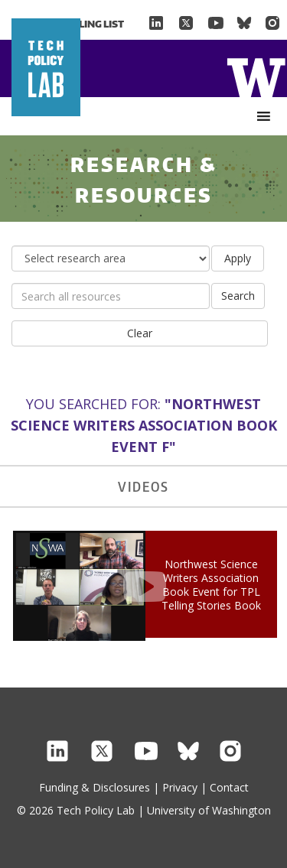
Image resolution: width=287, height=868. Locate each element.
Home (256, 76)
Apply (238, 258)
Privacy (180, 787)
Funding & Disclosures (95, 787)
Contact (229, 787)
